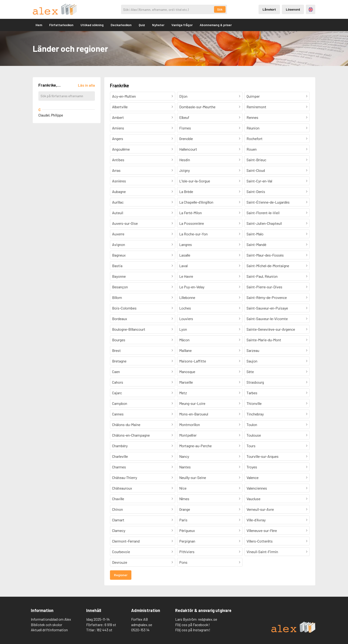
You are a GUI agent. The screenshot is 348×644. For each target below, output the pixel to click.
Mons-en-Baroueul (194, 414)
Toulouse (254, 435)
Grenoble (186, 139)
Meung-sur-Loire (192, 403)
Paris (183, 520)
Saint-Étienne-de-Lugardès (268, 202)
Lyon (183, 329)
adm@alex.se (142, 625)
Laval (183, 266)
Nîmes (184, 499)
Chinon (117, 509)
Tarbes (252, 393)
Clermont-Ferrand (126, 541)
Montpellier (188, 435)
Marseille (186, 382)
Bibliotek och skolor (47, 625)
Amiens (118, 128)
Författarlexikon (61, 25)
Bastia (117, 266)
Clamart (118, 520)
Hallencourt (188, 149)
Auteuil (118, 213)
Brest (116, 350)
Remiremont (256, 107)
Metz (183, 393)
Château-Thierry (125, 477)
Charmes (119, 467)
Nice (183, 488)
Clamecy (119, 530)
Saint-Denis (256, 191)
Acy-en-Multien (124, 96)
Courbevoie (121, 552)
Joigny (184, 170)
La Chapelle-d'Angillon (196, 202)
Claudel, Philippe (51, 115)
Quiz (142, 25)
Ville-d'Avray (256, 520)
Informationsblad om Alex (51, 619)
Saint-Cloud (256, 170)
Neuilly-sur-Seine (193, 477)
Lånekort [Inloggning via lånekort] (269, 9)
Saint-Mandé (256, 244)
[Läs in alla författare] (86, 85)
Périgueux (187, 530)
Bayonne (119, 276)
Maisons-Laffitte (193, 361)
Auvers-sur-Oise (125, 223)
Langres (186, 244)
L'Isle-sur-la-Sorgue (195, 181)
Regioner (121, 575)
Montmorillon (190, 425)
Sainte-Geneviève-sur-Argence (271, 329)
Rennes (252, 117)
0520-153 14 (140, 630)
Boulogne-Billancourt (129, 329)
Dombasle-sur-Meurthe (197, 107)
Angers (118, 139)
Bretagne (119, 361)
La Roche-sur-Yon (193, 234)
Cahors (118, 382)
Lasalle (185, 255)
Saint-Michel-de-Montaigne (268, 266)
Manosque (187, 372)
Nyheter (158, 25)
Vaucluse (253, 499)
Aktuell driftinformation (49, 630)
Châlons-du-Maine (126, 425)
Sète (250, 372)
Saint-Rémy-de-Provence (267, 297)
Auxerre (118, 234)
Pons (183, 562)
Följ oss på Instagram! (193, 630)
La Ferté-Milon (190, 213)
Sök (220, 9)
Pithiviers (187, 552)
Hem (39, 25)
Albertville (120, 107)
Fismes (185, 128)
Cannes (118, 414)
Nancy (184, 456)
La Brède (186, 191)
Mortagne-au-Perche (195, 446)
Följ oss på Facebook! (192, 625)
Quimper (253, 96)
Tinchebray (255, 414)
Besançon (120, 287)
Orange (185, 509)
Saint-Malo (255, 234)
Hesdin (185, 160)
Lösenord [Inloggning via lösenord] (293, 9)
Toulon (252, 425)
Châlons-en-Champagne (131, 435)
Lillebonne (187, 297)
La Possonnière (192, 223)
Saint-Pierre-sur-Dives (264, 287)
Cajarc (117, 393)
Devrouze (120, 562)
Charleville (120, 456)
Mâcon (184, 340)
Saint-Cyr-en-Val (259, 181)
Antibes (118, 160)
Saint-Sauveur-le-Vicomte (267, 319)
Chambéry (120, 446)
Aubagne (119, 191)
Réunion (253, 128)
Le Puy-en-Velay (192, 287)
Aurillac (118, 202)
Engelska (311, 10)
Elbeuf (184, 117)
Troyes (252, 467)
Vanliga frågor (182, 25)
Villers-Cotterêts (260, 541)
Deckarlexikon (121, 25)
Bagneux (119, 255)
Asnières (119, 181)
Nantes (185, 467)
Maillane (185, 350)
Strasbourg (255, 382)
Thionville (254, 403)
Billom (117, 297)
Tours (251, 446)
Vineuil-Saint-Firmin (262, 552)
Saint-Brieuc (256, 160)
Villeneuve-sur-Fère (262, 530)
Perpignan (187, 541)
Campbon (120, 403)
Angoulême (121, 149)
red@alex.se (208, 619)
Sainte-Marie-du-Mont (264, 340)
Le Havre (186, 276)
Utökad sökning (92, 25)
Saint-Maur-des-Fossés (265, 255)
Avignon (119, 244)
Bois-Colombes (124, 308)
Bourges (119, 340)
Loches (185, 308)
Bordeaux (120, 319)
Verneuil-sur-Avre (260, 509)
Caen (116, 372)
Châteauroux (122, 488)
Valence (253, 477)
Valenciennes (257, 488)
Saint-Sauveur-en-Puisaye (267, 308)
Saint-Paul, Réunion (262, 276)
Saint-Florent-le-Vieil (263, 213)
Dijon (183, 96)
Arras (116, 170)
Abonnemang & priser (216, 25)
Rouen (252, 149)
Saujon (252, 361)
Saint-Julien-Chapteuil (264, 223)
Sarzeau (253, 350)
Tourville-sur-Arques (263, 456)
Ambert (118, 117)
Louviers (186, 319)
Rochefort (255, 139)
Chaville (118, 499)
